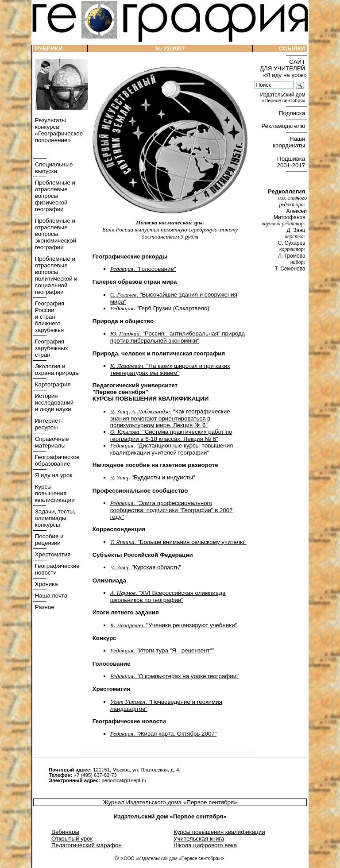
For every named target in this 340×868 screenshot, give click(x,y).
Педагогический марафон (87, 845)
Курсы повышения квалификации (54, 493)
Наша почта (50, 596)
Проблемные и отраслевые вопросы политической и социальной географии (55, 275)
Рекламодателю (284, 126)
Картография (52, 384)
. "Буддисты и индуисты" (153, 477)
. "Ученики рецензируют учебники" (174, 625)
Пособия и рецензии (48, 540)
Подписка (293, 113)
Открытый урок (72, 839)
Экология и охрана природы (56, 370)
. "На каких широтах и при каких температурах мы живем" (170, 369)
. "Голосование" (143, 269)
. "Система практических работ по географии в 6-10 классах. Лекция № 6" (171, 435)
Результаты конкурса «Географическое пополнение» (58, 130)
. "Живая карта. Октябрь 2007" (164, 734)
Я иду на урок (53, 475)
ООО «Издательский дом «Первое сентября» (172, 858)
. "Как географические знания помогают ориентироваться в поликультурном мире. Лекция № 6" (170, 418)
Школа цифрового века (205, 845)
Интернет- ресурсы (48, 424)
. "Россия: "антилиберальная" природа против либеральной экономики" (178, 337)
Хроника (46, 584)
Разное (44, 607)
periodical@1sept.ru (124, 780)
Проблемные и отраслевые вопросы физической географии (54, 196)
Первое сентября (210, 802)
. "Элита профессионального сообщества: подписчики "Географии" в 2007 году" (172, 510)
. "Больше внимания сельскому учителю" (178, 542)
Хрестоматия (52, 554)
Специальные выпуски (53, 168)
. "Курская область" (146, 567)
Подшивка (292, 162)
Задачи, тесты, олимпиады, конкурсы (54, 518)
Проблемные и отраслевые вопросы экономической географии (55, 234)
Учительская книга (199, 839)
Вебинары (65, 832)
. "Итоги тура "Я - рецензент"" (162, 650)
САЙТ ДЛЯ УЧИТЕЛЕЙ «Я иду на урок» (283, 68)
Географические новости (56, 569)
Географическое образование (56, 460)
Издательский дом (284, 98)
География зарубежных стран (51, 348)
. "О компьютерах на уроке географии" (174, 676)
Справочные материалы (51, 442)
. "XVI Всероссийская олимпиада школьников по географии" (168, 596)
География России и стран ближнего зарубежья (49, 317)
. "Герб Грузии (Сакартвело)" (161, 308)
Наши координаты (290, 142)
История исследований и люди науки (53, 403)
